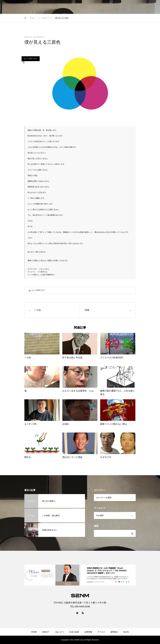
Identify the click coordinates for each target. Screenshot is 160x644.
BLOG (126, 632)
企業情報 (88, 632)
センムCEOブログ (31, 59)
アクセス (101, 632)
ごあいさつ (59, 632)
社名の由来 (74, 632)
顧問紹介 (114, 632)
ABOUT (45, 632)
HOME (34, 632)
